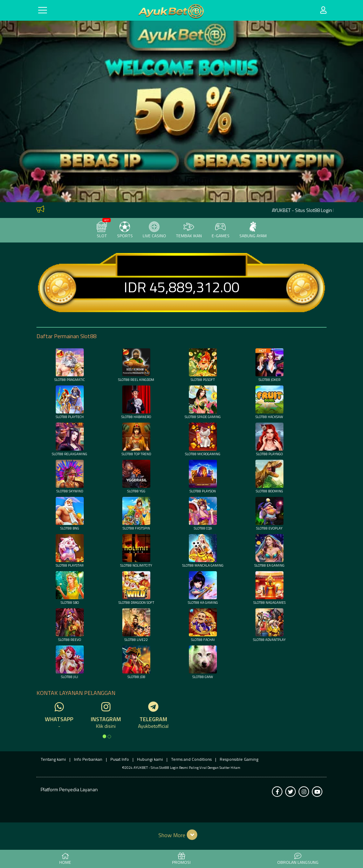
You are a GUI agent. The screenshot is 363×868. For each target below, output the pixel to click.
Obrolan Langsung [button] (298, 859)
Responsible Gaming (239, 759)
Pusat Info (120, 759)
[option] (104, 736)
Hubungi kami (150, 759)
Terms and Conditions (191, 759)
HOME (65, 859)
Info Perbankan (88, 759)
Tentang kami (53, 759)
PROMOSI (181, 859)
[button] (182, 835)
